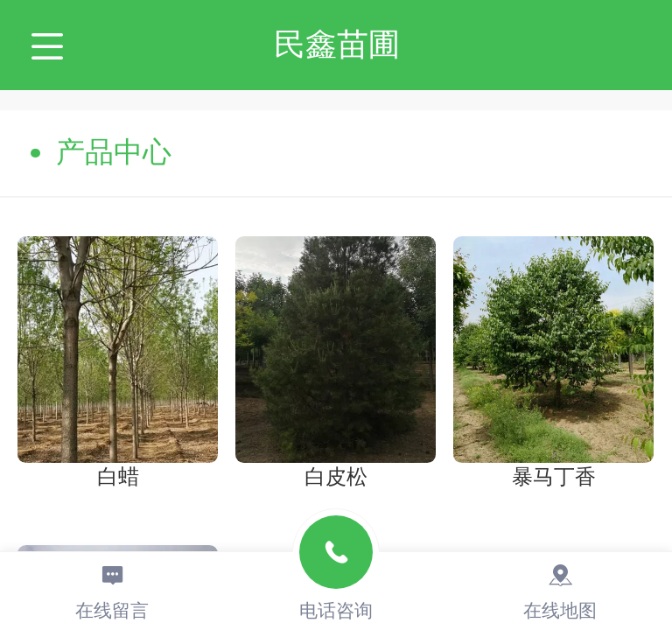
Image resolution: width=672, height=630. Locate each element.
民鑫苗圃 (337, 44)
